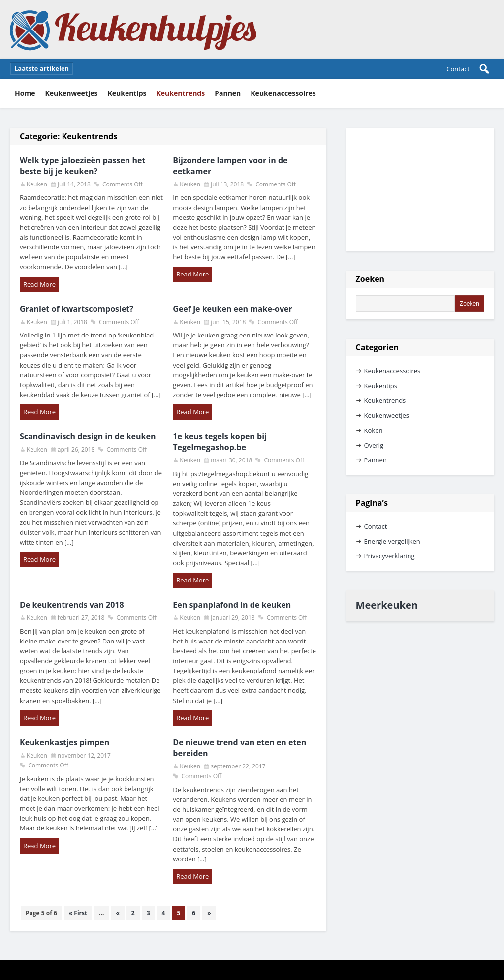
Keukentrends (181, 93)
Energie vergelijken (392, 541)
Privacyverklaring (390, 556)
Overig (374, 445)
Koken (374, 430)
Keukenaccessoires (283, 93)
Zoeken (370, 279)
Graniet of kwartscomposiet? (77, 309)
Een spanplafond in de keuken (232, 605)
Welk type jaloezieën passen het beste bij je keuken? (82, 166)
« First (78, 913)
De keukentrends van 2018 (72, 605)
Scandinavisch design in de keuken (88, 436)
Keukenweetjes (71, 93)
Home (25, 93)
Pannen (228, 93)
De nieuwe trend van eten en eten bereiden (239, 748)
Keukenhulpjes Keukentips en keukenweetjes (133, 30)
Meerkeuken (387, 605)
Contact (458, 69)
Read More (39, 284)
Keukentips (127, 93)
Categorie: (68, 136)
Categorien (377, 347)
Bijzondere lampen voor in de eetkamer (230, 166)
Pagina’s (372, 503)
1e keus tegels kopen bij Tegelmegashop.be (220, 442)
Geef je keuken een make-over (232, 309)
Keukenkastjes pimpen (64, 742)
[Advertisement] (420, 189)
